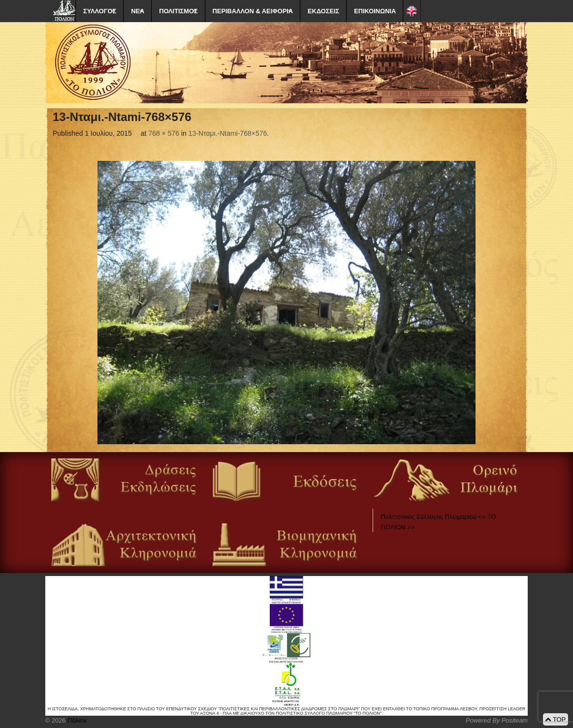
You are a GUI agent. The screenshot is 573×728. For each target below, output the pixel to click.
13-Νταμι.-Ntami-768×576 (228, 133)
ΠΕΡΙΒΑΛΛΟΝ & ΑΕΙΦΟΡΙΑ (253, 11)
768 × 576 (164, 133)
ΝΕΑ (138, 11)
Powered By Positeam (497, 720)
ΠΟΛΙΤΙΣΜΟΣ (178, 11)
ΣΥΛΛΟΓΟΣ (100, 11)
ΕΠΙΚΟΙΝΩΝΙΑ (375, 11)
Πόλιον (76, 720)
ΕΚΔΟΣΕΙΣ (323, 11)
